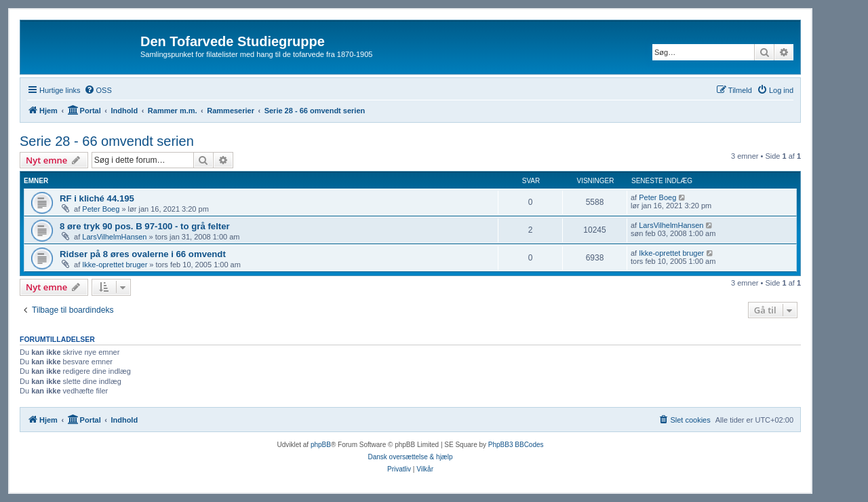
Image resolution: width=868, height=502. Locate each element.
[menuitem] (98, 90)
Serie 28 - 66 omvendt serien (107, 141)
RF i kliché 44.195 (97, 198)
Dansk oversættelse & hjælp (410, 457)
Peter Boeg (101, 209)
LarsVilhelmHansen (114, 237)
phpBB (321, 445)
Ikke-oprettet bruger (115, 265)
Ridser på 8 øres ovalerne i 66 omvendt (143, 254)
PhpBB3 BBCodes (516, 445)
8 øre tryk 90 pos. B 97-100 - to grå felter (145, 226)
